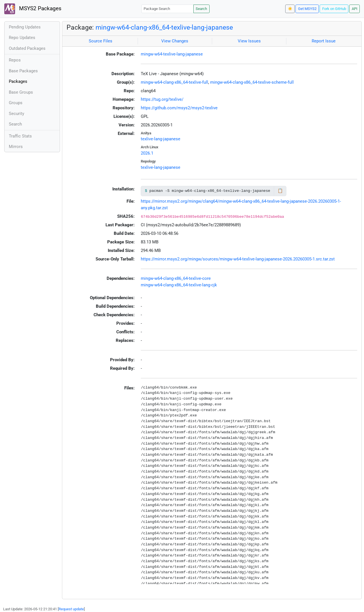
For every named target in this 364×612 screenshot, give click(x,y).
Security (16, 114)
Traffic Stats (20, 136)
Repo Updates (22, 38)
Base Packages (23, 71)
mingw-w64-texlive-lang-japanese (172, 54)
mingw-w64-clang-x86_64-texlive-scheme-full (252, 82)
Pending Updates (25, 27)
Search (201, 9)
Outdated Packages (27, 48)
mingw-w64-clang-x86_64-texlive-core (176, 278)
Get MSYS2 (307, 9)
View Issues (249, 41)
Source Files (101, 41)
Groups (16, 103)
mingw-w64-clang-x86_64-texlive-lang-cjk (179, 285)
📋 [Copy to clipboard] (280, 191)
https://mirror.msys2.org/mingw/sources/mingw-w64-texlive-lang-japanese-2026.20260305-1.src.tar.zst (238, 259)
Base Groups (21, 92)
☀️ (290, 9)
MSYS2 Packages (33, 9)
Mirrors (16, 147)
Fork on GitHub (334, 9)
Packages (18, 81)
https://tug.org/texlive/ (162, 99)
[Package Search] (167, 9)
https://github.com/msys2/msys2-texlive (179, 108)
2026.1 (147, 153)
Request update (71, 609)
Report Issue (324, 41)
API (355, 9)
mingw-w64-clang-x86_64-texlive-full (174, 82)
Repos (15, 60)
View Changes (175, 41)
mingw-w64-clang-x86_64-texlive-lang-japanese (164, 27)
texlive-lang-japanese (161, 139)
